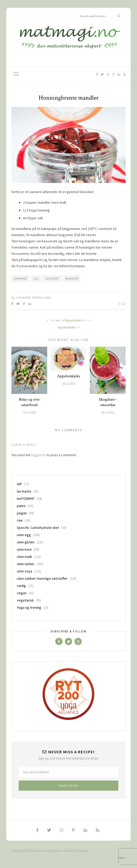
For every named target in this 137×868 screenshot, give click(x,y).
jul (36, 279)
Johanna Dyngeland (33, 298)
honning (20, 279)
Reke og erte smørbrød (29, 402)
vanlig (21, 586)
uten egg (24, 535)
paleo (21, 506)
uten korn (24, 549)
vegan (22, 593)
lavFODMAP (26, 498)
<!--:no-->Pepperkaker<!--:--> (68, 320)
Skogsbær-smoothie (108, 402)
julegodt (52, 279)
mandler (72, 279)
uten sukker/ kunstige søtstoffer (42, 578)
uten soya (25, 571)
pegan (22, 513)
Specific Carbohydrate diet (38, 528)
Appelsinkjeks (69, 327)
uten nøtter (26, 564)
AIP (19, 484)
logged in (38, 455)
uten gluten (26, 542)
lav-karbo (24, 491)
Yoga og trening (29, 607)
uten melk (25, 557)
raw (20, 520)
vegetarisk (25, 600)
